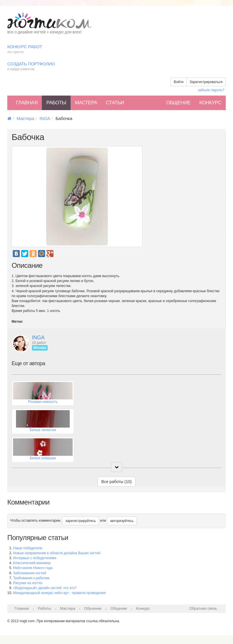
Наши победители (28, 548)
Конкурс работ (116, 50)
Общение (178, 103)
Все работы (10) (116, 482)
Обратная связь (203, 608)
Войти (179, 82)
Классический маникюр (32, 563)
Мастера (86, 103)
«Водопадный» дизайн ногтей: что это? (45, 588)
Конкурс (210, 103)
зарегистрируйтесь (81, 521)
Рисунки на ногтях (28, 583)
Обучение (93, 608)
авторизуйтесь (122, 521)
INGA (45, 118)
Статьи (115, 103)
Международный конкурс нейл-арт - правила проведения (59, 593)
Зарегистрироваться (206, 82)
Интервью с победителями (35, 558)
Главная (27, 103)
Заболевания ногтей (29, 573)
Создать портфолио (116, 67)
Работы (56, 103)
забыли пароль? (211, 90)
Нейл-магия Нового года (33, 568)
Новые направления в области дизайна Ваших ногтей (57, 553)
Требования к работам (31, 578)
